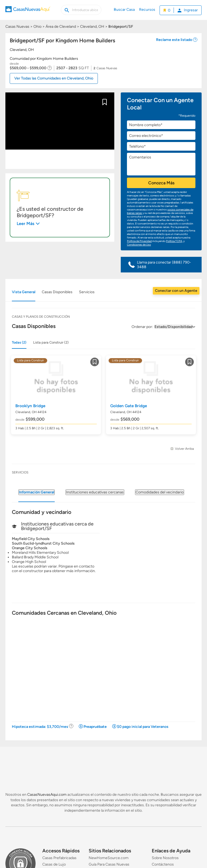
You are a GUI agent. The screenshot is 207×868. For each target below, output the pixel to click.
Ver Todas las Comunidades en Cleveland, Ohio (54, 78)
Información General (37, 492)
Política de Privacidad (139, 241)
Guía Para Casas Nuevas (109, 864)
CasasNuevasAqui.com (47, 795)
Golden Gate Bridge (129, 406)
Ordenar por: (142, 327)
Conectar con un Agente (176, 291)
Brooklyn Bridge (30, 406)
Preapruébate (95, 727)
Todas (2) (19, 342)
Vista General (24, 292)
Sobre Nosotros (165, 858)
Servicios (87, 292)
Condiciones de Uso (139, 245)
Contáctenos (163, 864)
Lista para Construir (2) (51, 342)
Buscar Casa (124, 10)
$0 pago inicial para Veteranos (143, 727)
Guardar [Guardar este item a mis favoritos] (105, 103)
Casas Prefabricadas (59, 858)
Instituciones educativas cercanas (95, 492)
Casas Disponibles (57, 292)
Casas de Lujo (54, 864)
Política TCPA (174, 241)
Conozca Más (161, 183)
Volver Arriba (184, 449)
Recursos (147, 10)
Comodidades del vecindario (160, 492)
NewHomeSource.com (109, 858)
